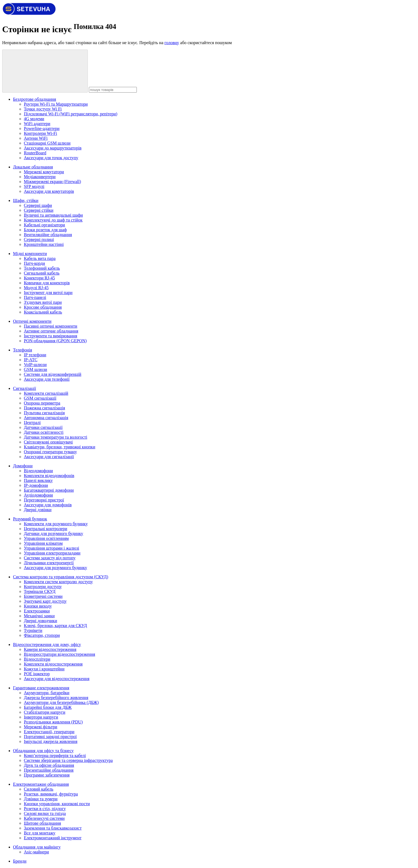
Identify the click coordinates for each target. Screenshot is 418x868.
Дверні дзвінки (38, 510)
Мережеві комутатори (44, 172)
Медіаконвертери (40, 177)
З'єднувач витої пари (43, 302)
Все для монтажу (40, 833)
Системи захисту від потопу (50, 558)
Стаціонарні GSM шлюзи (47, 143)
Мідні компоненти (30, 254)
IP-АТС (31, 360)
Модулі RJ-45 (36, 288)
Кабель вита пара (40, 258)
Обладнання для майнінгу (37, 847)
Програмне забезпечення (47, 775)
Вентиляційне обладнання (48, 235)
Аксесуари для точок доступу (51, 158)
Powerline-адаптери (42, 128)
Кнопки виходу (38, 606)
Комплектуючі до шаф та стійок (53, 220)
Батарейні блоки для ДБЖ (48, 707)
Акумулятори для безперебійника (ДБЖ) (61, 702)
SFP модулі (34, 186)
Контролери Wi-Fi (40, 133)
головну (172, 43)
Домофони (23, 466)
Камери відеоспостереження (50, 649)
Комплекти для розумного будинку (56, 524)
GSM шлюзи (35, 369)
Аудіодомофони (38, 495)
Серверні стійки (39, 210)
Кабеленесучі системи (44, 818)
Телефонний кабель (42, 268)
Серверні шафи (38, 205)
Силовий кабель (39, 789)
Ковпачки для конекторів (47, 283)
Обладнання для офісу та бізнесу (43, 751)
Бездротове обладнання (35, 99)
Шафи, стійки (26, 200)
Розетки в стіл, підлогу (45, 809)
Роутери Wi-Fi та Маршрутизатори (56, 104)
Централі (32, 422)
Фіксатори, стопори (42, 635)
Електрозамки (37, 611)
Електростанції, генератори (49, 732)
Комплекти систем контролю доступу (58, 582)
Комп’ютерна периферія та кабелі (55, 756)
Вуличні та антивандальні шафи (53, 215)
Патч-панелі (35, 297)
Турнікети (33, 630)
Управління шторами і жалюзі (51, 548)
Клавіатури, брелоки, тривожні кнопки (59, 447)
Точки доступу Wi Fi (43, 109)
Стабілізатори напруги (45, 712)
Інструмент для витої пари (48, 293)
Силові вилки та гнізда (45, 813)
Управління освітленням (46, 538)
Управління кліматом (43, 543)
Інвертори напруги (41, 717)
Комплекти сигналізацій (46, 393)
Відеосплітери (37, 659)
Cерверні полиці (39, 239)
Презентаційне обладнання (49, 770)
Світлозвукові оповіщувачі (48, 442)
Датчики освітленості (44, 432)
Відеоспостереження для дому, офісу (47, 645)
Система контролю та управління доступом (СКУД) (61, 577)
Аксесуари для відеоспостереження (57, 679)
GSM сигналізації (40, 398)
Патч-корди (34, 263)
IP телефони (35, 355)
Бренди (20, 861)
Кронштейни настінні (44, 244)
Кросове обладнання (43, 307)
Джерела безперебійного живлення (56, 698)
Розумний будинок (30, 519)
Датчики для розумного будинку (54, 533)
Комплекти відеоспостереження (53, 664)
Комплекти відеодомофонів (49, 476)
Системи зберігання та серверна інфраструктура (68, 760)
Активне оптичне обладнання (51, 331)
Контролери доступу (43, 587)
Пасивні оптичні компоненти (51, 326)
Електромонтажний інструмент (53, 838)
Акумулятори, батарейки (47, 693)
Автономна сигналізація (46, 418)
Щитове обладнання (42, 823)
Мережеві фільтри (40, 727)
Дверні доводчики (40, 621)
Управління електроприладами (52, 553)
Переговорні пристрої (44, 500)
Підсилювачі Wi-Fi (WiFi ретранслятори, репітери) (71, 114)
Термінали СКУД (40, 591)
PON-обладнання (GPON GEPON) (55, 341)
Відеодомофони (38, 471)
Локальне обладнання (33, 167)
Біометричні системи (43, 596)
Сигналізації (25, 388)
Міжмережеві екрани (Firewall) (52, 182)
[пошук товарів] (45, 71)
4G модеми (34, 119)
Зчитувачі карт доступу (45, 601)
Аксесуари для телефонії (47, 379)
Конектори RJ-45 (39, 278)
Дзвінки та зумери (41, 799)
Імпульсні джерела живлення (51, 741)
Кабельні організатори (44, 225)
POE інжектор (37, 674)
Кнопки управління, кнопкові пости (57, 804)
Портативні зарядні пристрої (50, 737)
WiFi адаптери (37, 124)
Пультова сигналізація (44, 413)
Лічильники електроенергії (49, 563)
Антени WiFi (36, 138)
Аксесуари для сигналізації (49, 457)
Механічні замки (39, 616)
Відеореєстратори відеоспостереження (59, 654)
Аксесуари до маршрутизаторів (53, 148)
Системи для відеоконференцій (53, 374)
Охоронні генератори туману (50, 452)
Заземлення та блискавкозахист (53, 828)
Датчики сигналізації (43, 427)
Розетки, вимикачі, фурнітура (51, 794)
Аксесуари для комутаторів (49, 191)
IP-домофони (36, 485)
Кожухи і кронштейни (44, 669)
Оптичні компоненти (32, 321)
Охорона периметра (42, 403)
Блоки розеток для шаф (45, 230)
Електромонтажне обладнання (41, 784)
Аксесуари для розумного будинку (56, 568)
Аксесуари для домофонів (48, 505)
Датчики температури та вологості (56, 437)
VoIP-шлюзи (35, 365)
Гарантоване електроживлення (41, 688)
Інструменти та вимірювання (51, 336)
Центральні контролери (46, 529)
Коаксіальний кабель (43, 312)
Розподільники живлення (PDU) (53, 722)
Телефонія (22, 350)
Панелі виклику (38, 480)
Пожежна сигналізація (44, 408)
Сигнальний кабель (42, 273)
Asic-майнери (36, 852)
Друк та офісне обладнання (49, 765)
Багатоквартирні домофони (49, 490)
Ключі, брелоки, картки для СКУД (55, 626)
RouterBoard (35, 153)
